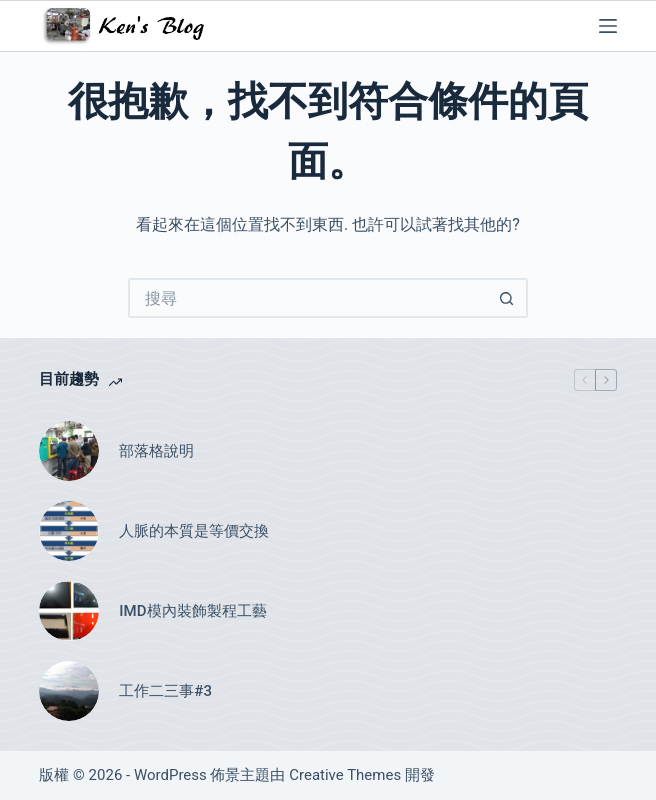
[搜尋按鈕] (508, 298)
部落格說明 (156, 451)
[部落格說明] (69, 451)
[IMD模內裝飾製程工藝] (69, 611)
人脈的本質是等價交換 (194, 531)
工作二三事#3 (165, 691)
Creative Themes (345, 775)
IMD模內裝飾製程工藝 (192, 611)
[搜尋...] (308, 298)
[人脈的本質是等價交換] (69, 531)
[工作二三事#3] (69, 691)
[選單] (608, 26)
